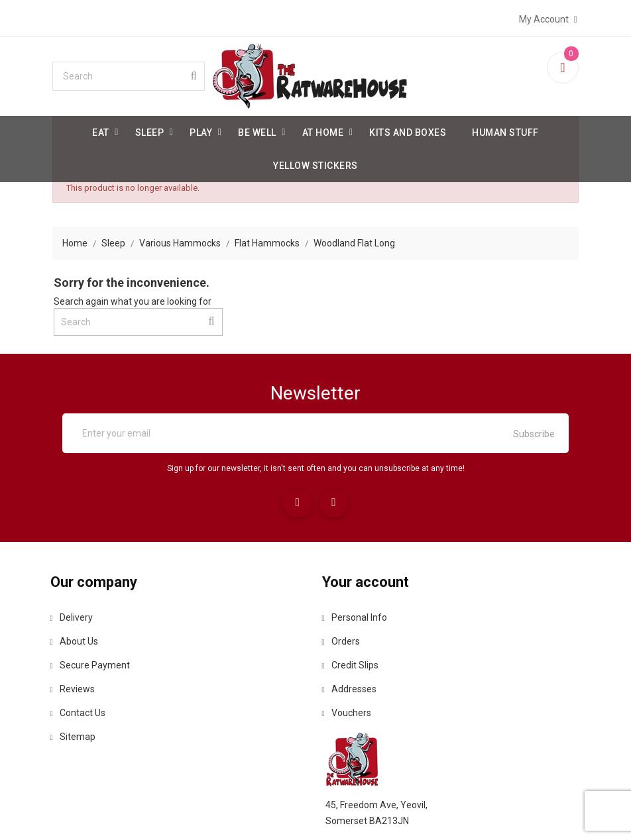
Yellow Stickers (315, 163)
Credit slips (354, 668)
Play (201, 130)
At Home (323, 130)
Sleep (150, 130)
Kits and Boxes (408, 130)
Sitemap (99, 740)
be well (257, 130)
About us (101, 645)
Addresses (353, 692)
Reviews (99, 692)
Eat (101, 130)
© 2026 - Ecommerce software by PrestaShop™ (315, 813)
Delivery (98, 621)
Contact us (104, 716)
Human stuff (505, 130)
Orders (344, 645)
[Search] (153, 74)
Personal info (358, 621)
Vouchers (350, 716)
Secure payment (117, 668)
